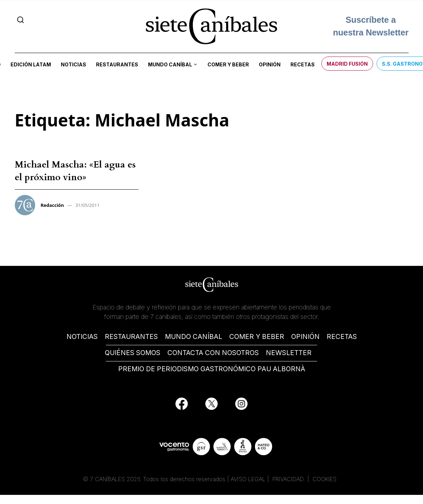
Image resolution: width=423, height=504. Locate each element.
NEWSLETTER (289, 353)
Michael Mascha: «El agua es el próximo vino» (75, 171)
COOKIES (325, 479)
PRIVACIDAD (289, 479)
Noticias (73, 64)
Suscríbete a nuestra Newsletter (371, 26)
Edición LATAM (31, 64)
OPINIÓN (305, 337)
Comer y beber (228, 64)
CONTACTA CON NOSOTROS (213, 353)
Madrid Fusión (347, 64)
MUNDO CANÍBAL (194, 337)
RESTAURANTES (131, 337)
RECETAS (342, 337)
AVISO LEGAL (248, 479)
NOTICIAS (82, 337)
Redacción (52, 205)
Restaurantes (117, 64)
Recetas (303, 64)
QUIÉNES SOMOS (133, 353)
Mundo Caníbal (170, 64)
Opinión (270, 64)
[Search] (21, 20)
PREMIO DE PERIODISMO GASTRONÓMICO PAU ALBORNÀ (212, 369)
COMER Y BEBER (257, 337)
